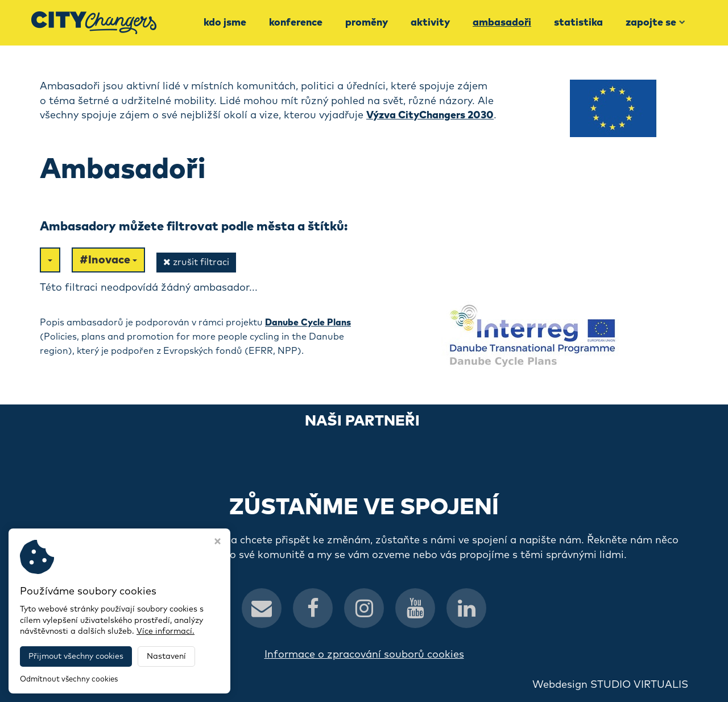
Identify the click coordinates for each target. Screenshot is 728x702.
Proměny (367, 23)
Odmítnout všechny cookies (69, 680)
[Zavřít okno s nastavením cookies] (218, 543)
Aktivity (430, 23)
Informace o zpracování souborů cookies (364, 655)
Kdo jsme (225, 23)
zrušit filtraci (196, 262)
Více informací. (166, 631)
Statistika (578, 23)
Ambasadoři (502, 23)
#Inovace (108, 260)
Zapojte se (655, 23)
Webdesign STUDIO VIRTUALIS (610, 685)
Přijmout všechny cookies (76, 656)
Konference (296, 23)
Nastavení (166, 656)
